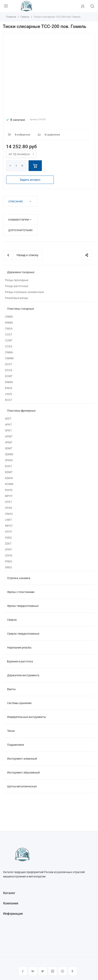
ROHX (9, 490)
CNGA (9, 329)
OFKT (8, 502)
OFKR (9, 508)
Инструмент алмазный (22, 759)
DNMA (9, 382)
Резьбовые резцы (17, 298)
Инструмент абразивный (23, 772)
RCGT (9, 400)
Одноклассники (72, 971)
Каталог (9, 893)
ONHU (9, 514)
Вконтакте (33, 971)
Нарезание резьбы (19, 648)
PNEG (9, 561)
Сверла (12, 620)
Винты (11, 689)
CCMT (9, 340)
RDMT (9, 472)
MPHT (9, 496)
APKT (8, 425)
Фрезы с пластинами (21, 592)
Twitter (43, 971)
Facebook (23, 971)
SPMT (9, 442)
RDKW (9, 478)
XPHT (9, 532)
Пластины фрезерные (21, 411)
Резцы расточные (17, 286)
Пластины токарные (21, 309)
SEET (8, 419)
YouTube (62, 971)
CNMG (9, 317)
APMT (9, 436)
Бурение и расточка (20, 661)
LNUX (9, 394)
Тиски (11, 731)
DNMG (9, 323)
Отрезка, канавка (19, 578)
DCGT (9, 364)
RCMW (9, 484)
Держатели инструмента (23, 675)
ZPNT (8, 550)
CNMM (9, 358)
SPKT (8, 430)
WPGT (9, 526)
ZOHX (9, 555)
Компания (11, 903)
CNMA (9, 352)
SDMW (9, 454)
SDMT (9, 448)
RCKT (8, 466)
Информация (13, 914)
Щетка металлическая (22, 786)
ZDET (8, 544)
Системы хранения (19, 703)
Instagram (53, 971)
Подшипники (16, 745)
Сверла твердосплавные (23, 634)
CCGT (9, 334)
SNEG (9, 567)
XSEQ (8, 538)
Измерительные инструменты (27, 717)
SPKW (9, 460)
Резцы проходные (17, 280)
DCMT (9, 376)
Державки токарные (21, 272)
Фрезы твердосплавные (23, 606)
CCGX (9, 346)
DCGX (9, 370)
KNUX (9, 388)
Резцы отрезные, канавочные (24, 292)
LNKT (8, 520)
